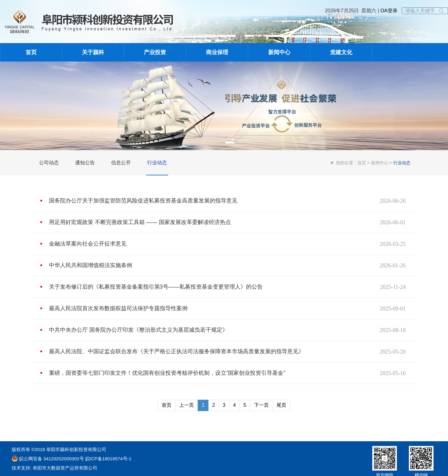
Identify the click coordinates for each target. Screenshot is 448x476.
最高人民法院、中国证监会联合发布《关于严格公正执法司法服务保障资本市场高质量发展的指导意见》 (176, 351)
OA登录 (388, 11)
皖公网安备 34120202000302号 (52, 459)
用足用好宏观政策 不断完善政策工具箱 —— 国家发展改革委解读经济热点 (140, 222)
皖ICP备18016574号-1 (108, 459)
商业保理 (217, 52)
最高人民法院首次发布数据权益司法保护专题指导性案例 (118, 308)
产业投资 (155, 52)
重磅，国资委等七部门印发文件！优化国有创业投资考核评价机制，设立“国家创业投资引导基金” (167, 373)
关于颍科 (93, 52)
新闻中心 (279, 52)
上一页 (187, 405)
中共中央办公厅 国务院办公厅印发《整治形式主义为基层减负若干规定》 (138, 330)
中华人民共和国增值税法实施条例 (91, 265)
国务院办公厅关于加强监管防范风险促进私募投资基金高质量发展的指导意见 (143, 201)
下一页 (261, 405)
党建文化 (341, 52)
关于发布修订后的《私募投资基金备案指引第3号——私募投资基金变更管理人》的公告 (156, 287)
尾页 (281, 405)
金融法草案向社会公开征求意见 (88, 244)
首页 (31, 52)
